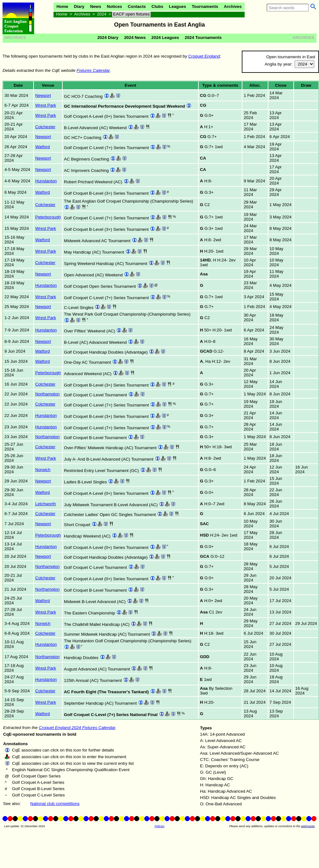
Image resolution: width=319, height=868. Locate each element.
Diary (79, 6)
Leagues (178, 6)
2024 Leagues (165, 38)
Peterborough (48, 217)
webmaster (308, 826)
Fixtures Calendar (93, 70)
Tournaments (205, 6)
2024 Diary (108, 38)
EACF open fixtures (131, 14)
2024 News (135, 38)
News (96, 6)
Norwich (43, 470)
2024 (102, 14)
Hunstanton (46, 181)
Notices (115, 6)
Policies (159, 826)
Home (62, 6)
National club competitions (55, 804)
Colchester (45, 127)
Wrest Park (46, 105)
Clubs (157, 6)
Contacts (137, 6)
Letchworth (45, 504)
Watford (42, 147)
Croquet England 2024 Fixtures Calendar (77, 728)
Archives (233, 6)
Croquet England (204, 56)
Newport (43, 95)
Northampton (47, 394)
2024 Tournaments (203, 38)
